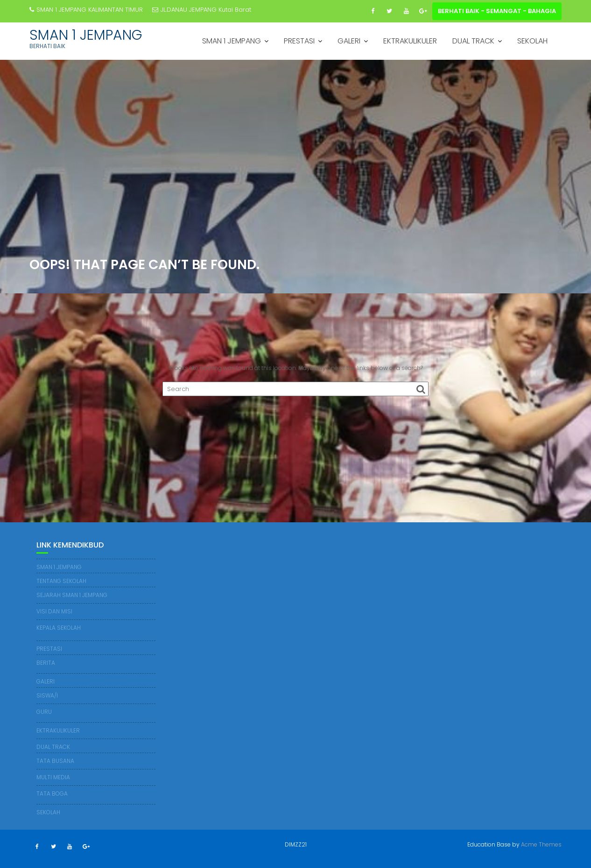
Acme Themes (541, 844)
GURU (44, 712)
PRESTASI (299, 41)
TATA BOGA (52, 793)
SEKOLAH (532, 41)
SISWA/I (47, 695)
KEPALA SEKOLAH (59, 628)
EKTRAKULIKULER (410, 41)
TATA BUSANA (55, 761)
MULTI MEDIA (53, 777)
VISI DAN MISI (54, 611)
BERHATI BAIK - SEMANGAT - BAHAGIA (497, 11)
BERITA (46, 663)
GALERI (349, 41)
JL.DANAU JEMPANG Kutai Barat (202, 10)
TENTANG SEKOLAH (61, 581)
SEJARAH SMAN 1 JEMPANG (72, 595)
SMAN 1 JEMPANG (86, 35)
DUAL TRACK (473, 41)
